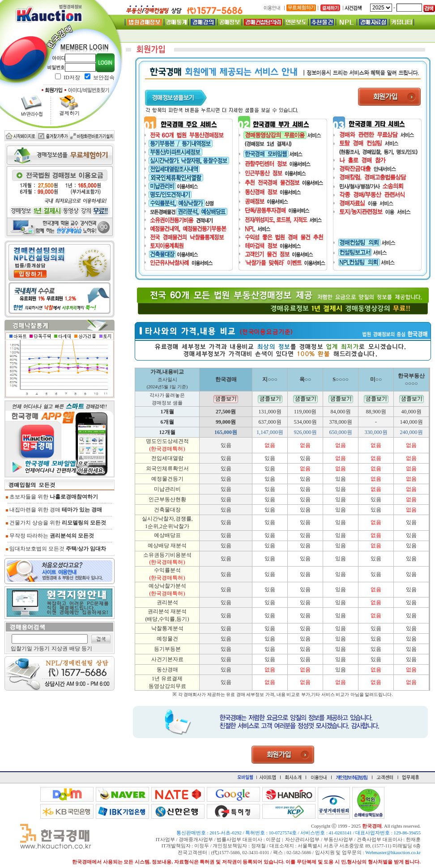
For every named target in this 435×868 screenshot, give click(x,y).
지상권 (60, 649)
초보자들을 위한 (52, 497)
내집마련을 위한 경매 (54, 510)
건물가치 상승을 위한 (56, 523)
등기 (87, 649)
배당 (75, 649)
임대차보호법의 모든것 (56, 549)
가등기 (42, 649)
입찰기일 (21, 649)
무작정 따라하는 (50, 536)
